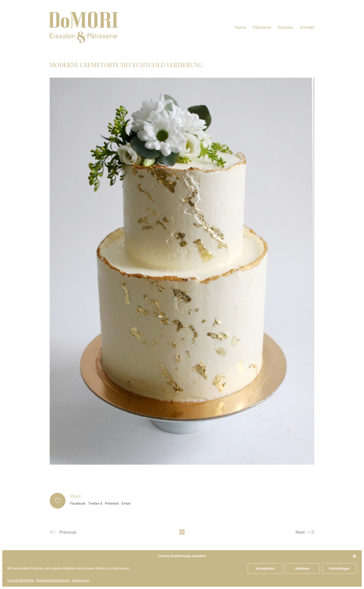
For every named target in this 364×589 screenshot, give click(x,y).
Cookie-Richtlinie (20, 580)
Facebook (78, 503)
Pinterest (112, 503)
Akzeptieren (265, 569)
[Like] (58, 501)
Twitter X (95, 503)
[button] (354, 556)
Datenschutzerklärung (53, 580)
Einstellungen (339, 569)
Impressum (81, 580)
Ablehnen (302, 569)
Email (126, 503)
